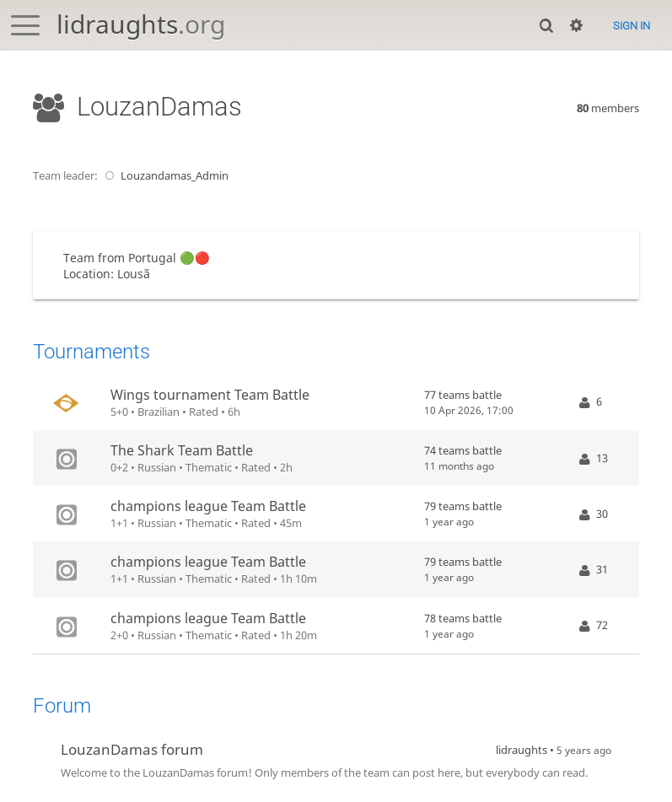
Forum (62, 706)
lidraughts (141, 24)
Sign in (632, 26)
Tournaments (91, 352)
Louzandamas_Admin (164, 175)
